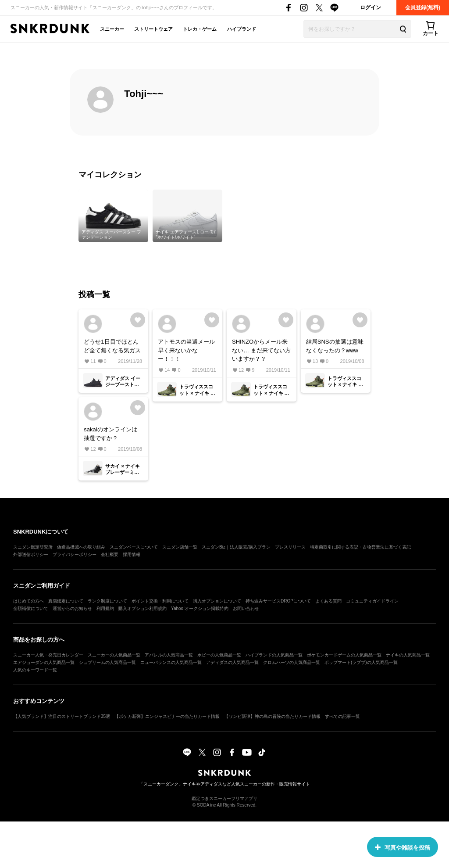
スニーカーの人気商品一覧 (114, 655)
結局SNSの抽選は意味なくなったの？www (335, 346)
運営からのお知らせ (72, 608)
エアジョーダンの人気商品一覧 (44, 662)
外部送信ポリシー (31, 554)
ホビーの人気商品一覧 (219, 655)
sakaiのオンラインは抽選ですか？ (110, 434)
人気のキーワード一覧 (35, 670)
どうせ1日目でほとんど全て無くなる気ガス (112, 346)
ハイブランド (242, 29)
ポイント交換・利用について (160, 601)
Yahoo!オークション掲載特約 (200, 608)
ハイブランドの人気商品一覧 (274, 655)
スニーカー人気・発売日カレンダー (48, 655)
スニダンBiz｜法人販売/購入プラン (236, 547)
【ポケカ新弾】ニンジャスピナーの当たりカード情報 (167, 716)
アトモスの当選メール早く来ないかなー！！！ (186, 350)
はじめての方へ (29, 601)
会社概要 (110, 554)
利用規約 (105, 608)
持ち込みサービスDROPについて (278, 601)
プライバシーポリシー (75, 554)
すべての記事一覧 (342, 716)
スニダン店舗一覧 (180, 547)
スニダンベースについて (134, 547)
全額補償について (31, 608)
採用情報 (132, 554)
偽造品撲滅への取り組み (81, 547)
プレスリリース (290, 547)
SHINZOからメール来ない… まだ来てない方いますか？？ (261, 350)
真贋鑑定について (66, 601)
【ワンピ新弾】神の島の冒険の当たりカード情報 (272, 716)
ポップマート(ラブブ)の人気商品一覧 (361, 662)
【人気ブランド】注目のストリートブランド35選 (62, 716)
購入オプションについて (217, 601)
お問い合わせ (246, 608)
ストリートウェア (153, 29)
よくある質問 (328, 601)
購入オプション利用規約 (143, 608)
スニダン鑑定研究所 (33, 547)
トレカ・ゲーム (200, 29)
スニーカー (112, 29)
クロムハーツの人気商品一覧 (292, 662)
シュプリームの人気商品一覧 (107, 662)
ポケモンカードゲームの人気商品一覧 (344, 655)
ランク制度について (107, 601)
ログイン (371, 7)
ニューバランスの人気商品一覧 (171, 662)
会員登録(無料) (423, 7)
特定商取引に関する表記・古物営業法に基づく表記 (360, 547)
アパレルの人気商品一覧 (169, 655)
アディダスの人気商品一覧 (232, 662)
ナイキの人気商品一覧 (408, 655)
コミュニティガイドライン (372, 601)
